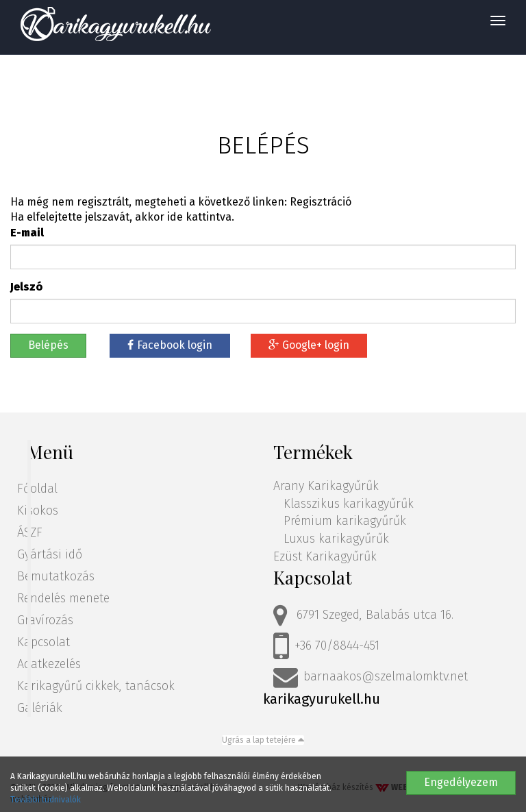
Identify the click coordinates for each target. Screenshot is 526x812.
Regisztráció (321, 202)
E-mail (27, 233)
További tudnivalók (46, 800)
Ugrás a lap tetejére (263, 740)
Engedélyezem (461, 782)
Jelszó (26, 287)
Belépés (48, 345)
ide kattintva (199, 217)
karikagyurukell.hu (322, 699)
